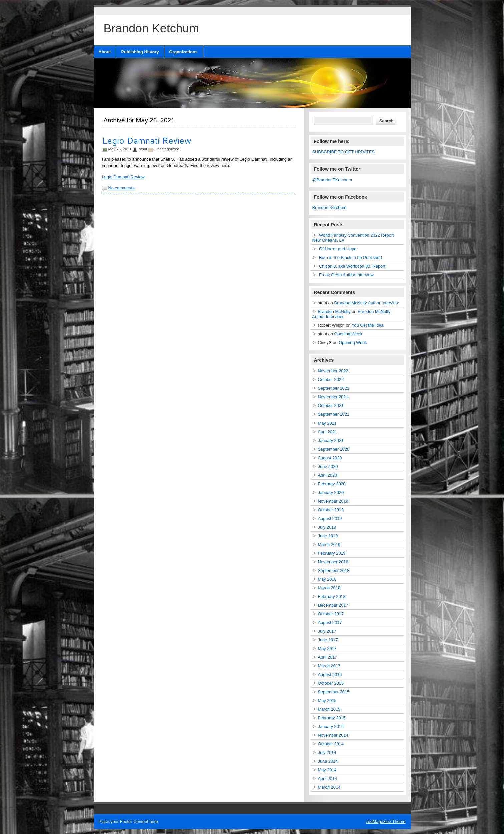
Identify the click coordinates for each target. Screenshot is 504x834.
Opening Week (348, 334)
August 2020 (330, 458)
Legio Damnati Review (147, 140)
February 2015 (332, 718)
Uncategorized (167, 149)
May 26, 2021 (120, 149)
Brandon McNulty (334, 312)
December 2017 (333, 605)
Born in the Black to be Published (350, 258)
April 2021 (328, 432)
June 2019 (328, 536)
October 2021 (331, 406)
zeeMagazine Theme (385, 821)
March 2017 (329, 666)
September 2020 (334, 449)
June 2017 (328, 640)
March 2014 (329, 787)
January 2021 (331, 440)
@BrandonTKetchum (332, 180)
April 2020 (328, 475)
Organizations (184, 52)
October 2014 (331, 744)
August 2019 (330, 518)
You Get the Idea (368, 325)
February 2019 (332, 553)
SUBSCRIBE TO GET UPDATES (344, 152)
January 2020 (331, 492)
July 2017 (327, 631)
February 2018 (332, 596)
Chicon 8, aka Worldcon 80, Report (352, 266)
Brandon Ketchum (329, 208)
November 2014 (333, 735)
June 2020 (328, 466)
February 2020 (332, 484)
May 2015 (327, 700)
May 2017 (327, 648)
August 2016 (330, 674)
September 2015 (334, 692)
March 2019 (329, 544)
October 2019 (331, 510)
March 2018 (329, 588)
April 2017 (328, 657)
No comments (122, 188)
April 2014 (328, 778)
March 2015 (329, 709)
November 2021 (333, 397)
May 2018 (327, 579)
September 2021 (334, 414)
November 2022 (333, 371)
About (105, 52)
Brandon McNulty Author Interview (366, 303)
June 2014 (328, 761)
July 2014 (327, 752)
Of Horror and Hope (338, 249)
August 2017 (330, 622)
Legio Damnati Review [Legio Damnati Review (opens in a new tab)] (123, 177)
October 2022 (331, 380)
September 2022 (334, 388)
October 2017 (331, 614)
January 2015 (331, 726)
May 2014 (327, 770)
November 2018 (333, 562)
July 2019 (327, 527)
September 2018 (334, 570)
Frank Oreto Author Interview (346, 275)
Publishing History (140, 52)
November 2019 (333, 501)
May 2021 (327, 423)
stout (143, 149)
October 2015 (331, 683)
